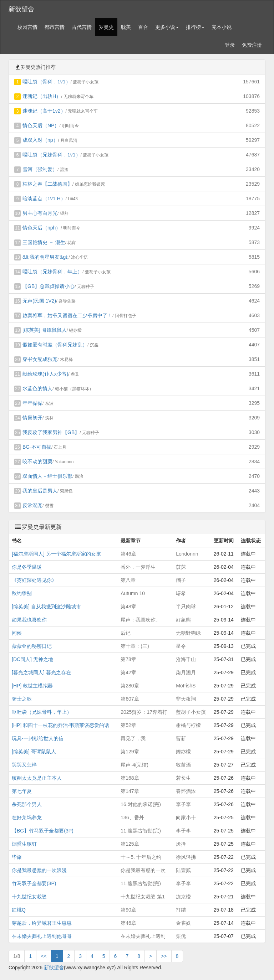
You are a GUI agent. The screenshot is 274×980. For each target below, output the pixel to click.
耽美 (126, 27)
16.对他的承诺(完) (141, 804)
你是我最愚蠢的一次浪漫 (39, 870)
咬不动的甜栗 (37, 461)
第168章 (130, 778)
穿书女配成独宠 (40, 359)
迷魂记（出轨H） (42, 96)
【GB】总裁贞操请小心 (49, 286)
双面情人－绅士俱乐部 (47, 476)
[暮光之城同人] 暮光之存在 (41, 672)
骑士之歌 (22, 699)
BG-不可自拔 (37, 447)
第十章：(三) (135, 646)
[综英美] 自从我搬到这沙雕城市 (46, 607)
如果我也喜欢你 (29, 620)
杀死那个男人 (27, 804)
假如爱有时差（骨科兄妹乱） (55, 345)
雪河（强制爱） (40, 169)
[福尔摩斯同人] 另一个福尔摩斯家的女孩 (56, 554)
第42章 (128, 672)
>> (164, 956)
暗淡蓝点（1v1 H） (44, 198)
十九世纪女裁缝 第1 (143, 897)
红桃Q (19, 910)
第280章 (130, 686)
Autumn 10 (133, 593)
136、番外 (132, 817)
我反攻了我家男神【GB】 (51, 432)
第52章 (128, 725)
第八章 (128, 580)
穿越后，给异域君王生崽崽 (42, 923)
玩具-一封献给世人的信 (38, 738)
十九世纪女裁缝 (29, 897)
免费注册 (252, 45)
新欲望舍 (21, 9)
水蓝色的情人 (37, 388)
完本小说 (222, 27)
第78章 (128, 659)
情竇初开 (32, 418)
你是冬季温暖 (27, 567)
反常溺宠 (32, 505)
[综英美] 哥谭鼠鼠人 (45, 330)
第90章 (128, 910)
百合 (143, 27)
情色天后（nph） (42, 228)
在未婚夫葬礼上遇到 (143, 936)
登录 (230, 45)
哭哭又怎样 (24, 765)
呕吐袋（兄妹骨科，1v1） (52, 155)
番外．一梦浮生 (138, 567)
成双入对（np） (40, 140)
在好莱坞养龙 (27, 817)
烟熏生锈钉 (24, 844)
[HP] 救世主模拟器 (32, 686)
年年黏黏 (32, 403)
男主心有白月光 (40, 213)
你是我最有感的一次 (143, 870)
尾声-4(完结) (135, 765)
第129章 (130, 752)
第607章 (130, 699)
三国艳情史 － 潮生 (44, 242)
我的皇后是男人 (40, 491)
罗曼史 (106, 27)
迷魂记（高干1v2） (44, 111)
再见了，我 (133, 738)
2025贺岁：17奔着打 (144, 712)
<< (44, 956)
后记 (126, 633)
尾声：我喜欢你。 (141, 620)
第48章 (128, 607)
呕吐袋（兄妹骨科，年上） (52, 272)
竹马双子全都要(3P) (34, 883)
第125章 (130, 844)
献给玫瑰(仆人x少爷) (45, 374)
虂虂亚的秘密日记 (32, 646)
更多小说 (167, 27)
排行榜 (195, 27)
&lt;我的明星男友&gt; (45, 257)
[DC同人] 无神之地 (32, 659)
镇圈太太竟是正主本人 (37, 778)
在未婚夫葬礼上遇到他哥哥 (42, 936)
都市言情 (55, 27)
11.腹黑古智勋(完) (141, 831)
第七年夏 (22, 791)
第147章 (130, 791)
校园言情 (27, 27)
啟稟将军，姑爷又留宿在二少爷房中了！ (67, 315)
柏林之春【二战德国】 (47, 184)
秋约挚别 (22, 593)
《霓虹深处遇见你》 (34, 580)
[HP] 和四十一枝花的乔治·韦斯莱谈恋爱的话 (60, 725)
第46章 (128, 554)
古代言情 (82, 27)
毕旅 (17, 857)
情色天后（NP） (41, 125)
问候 (17, 633)
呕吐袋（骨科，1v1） (47, 82)
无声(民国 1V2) (39, 301)
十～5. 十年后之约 (141, 857)
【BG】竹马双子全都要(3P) (43, 831)
